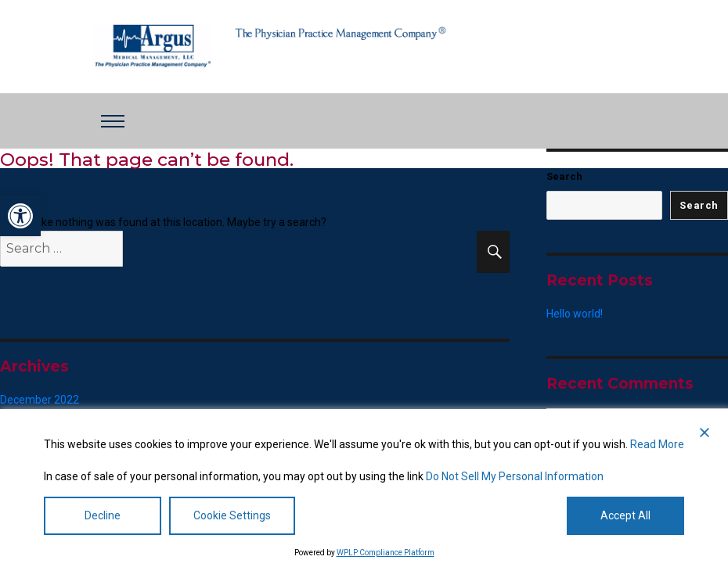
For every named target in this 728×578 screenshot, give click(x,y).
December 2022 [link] (40, 400)
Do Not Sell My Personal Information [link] (515, 476)
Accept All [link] (625, 515)
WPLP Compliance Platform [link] (386, 553)
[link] (20, 216)
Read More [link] (657, 444)
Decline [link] (103, 515)
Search (564, 176)
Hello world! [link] (575, 314)
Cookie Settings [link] (232, 515)
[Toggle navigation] (113, 121)
